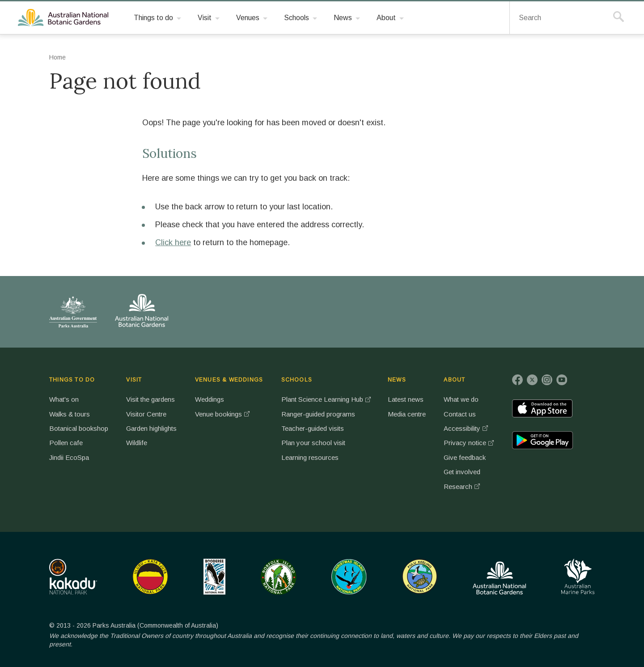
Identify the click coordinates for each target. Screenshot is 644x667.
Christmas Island (349, 577)
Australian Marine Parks (578, 576)
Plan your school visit (313, 443)
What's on (64, 399)
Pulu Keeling (420, 577)
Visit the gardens (150, 399)
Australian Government (73, 312)
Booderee (214, 577)
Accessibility (464, 428)
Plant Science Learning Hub (323, 399)
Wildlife (136, 443)
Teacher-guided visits (313, 428)
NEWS (398, 380)
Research (460, 486)
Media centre (408, 414)
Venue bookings (220, 414)
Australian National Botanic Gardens (65, 18)
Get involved (464, 472)
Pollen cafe (66, 443)
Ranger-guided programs (319, 414)
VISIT (134, 380)
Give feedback (467, 457)
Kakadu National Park (73, 577)
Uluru (150, 577)
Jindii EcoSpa (70, 457)
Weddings (211, 399)
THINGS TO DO (72, 380)
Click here (173, 242)
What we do (463, 399)
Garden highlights (152, 428)
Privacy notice (466, 443)
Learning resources (310, 457)
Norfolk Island (279, 577)
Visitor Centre (146, 414)
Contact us (462, 414)
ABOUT (456, 380)
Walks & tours (70, 414)
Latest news (407, 399)
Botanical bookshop (78, 428)
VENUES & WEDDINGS (230, 380)
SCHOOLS (297, 380)
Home (57, 57)
